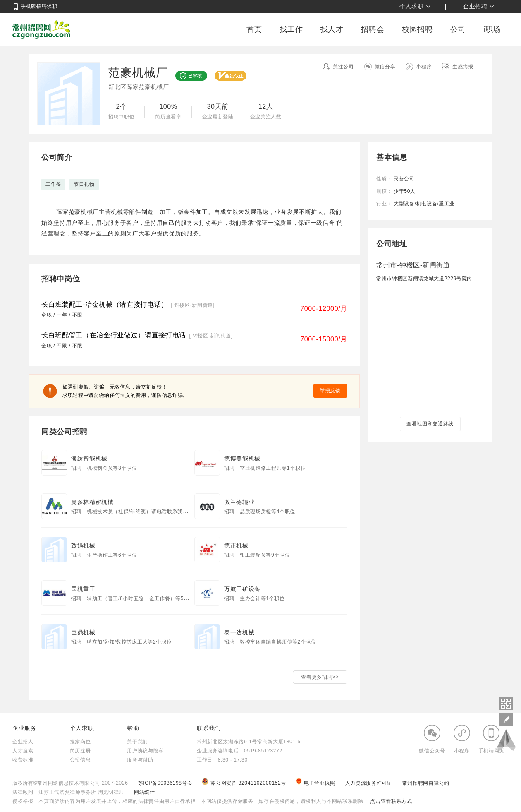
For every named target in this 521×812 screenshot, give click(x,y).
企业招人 (23, 742)
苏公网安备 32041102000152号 (245, 783)
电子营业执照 (316, 783)
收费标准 (23, 760)
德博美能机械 (242, 459)
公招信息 (80, 760)
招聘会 (373, 29)
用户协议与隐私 (145, 751)
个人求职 (412, 6)
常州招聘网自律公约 (426, 783)
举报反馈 (330, 391)
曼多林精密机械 (92, 502)
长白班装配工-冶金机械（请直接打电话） (105, 304)
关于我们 (137, 742)
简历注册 (80, 751)
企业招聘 (475, 6)
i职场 (492, 29)
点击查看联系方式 (390, 801)
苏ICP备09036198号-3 (165, 783)
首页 (254, 29)
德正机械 (236, 545)
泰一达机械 (239, 632)
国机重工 (83, 589)
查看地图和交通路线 (430, 424)
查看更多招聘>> (320, 677)
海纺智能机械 (89, 459)
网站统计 (145, 792)
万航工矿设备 (242, 589)
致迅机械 (83, 545)
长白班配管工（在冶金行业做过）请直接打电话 (114, 335)
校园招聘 (417, 29)
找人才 (332, 29)
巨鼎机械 (83, 632)
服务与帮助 (140, 760)
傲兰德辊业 (239, 502)
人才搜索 (23, 751)
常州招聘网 (41, 29)
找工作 (291, 29)
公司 (458, 29)
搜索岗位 (80, 742)
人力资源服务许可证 (370, 783)
